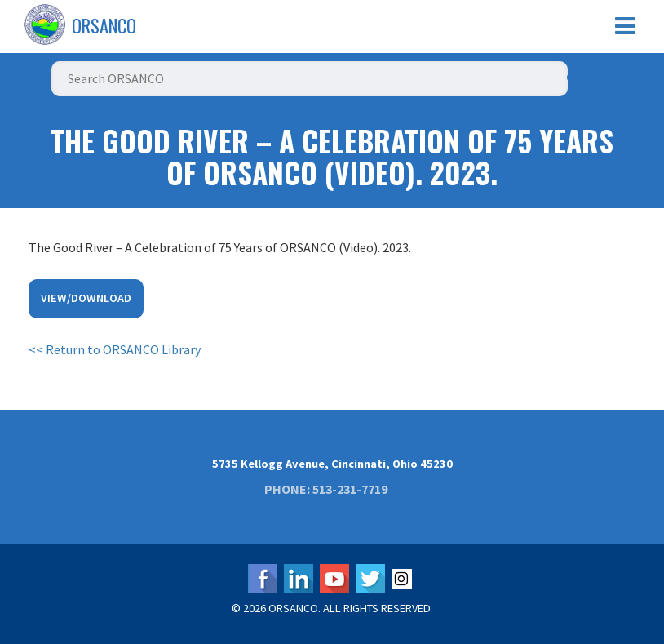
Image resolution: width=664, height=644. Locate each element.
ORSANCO (104, 25)
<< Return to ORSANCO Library (115, 349)
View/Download (86, 298)
